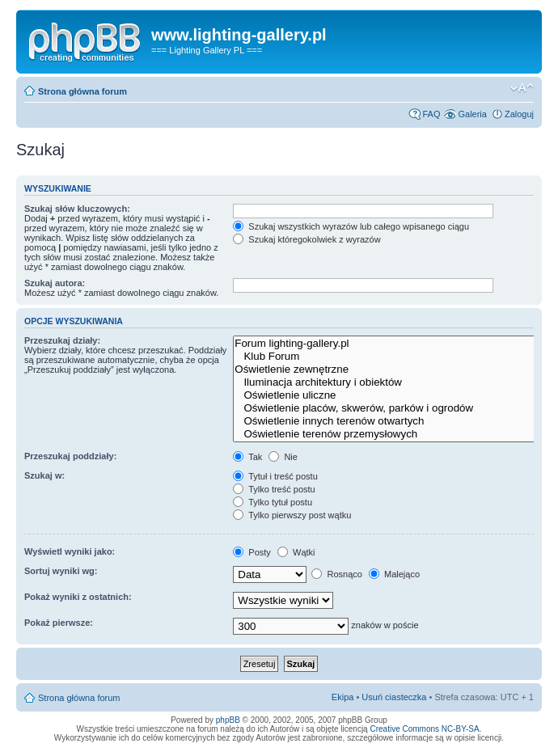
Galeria (472, 114)
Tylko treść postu (274, 489)
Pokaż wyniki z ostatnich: (78, 597)
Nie (283, 457)
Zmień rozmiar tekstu (522, 88)
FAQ (431, 114)
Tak (247, 457)
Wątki (296, 552)
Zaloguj (519, 114)
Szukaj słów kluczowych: (77, 209)
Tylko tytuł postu (273, 502)
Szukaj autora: (55, 283)
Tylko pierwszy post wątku (292, 515)
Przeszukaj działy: (62, 340)
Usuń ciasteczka (394, 697)
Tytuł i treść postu (275, 476)
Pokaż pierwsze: (59, 623)
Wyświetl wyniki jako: (70, 551)
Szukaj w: (44, 475)
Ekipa (343, 697)
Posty (252, 552)
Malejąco (394, 574)
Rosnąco (336, 574)
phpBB (228, 720)
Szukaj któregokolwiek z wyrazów (306, 239)
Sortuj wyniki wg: (61, 571)
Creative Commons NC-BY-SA (424, 729)
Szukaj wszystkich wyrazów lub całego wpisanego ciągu (351, 226)
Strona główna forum (82, 91)
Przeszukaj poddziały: (70, 456)
